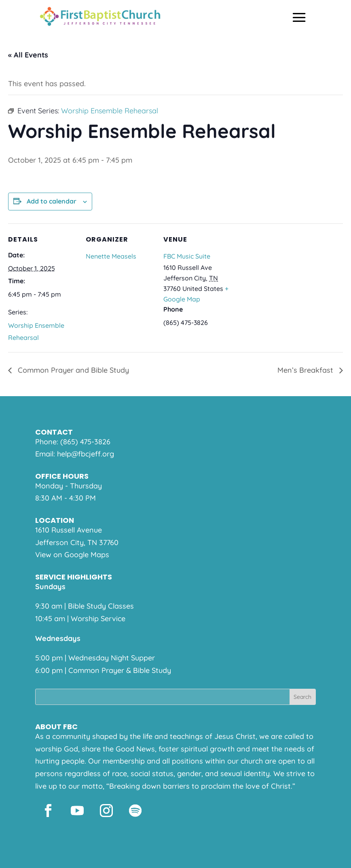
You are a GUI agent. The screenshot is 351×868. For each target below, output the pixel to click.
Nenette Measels (111, 256)
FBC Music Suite (187, 256)
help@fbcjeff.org (86, 454)
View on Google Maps (72, 555)
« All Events (28, 55)
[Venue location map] (284, 279)
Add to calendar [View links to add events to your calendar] (52, 201)
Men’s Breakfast (306, 370)
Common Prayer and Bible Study (72, 370)
